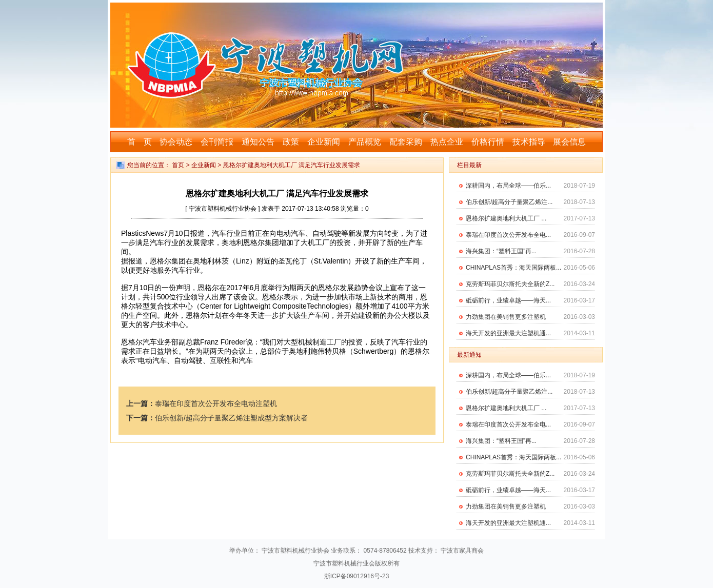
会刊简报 (217, 142)
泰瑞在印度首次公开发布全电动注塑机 (216, 403)
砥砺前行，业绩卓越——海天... (508, 300)
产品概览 (365, 142)
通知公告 (258, 142)
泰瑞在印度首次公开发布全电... (508, 235)
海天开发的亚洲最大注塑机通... (508, 333)
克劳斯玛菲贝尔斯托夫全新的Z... (510, 284)
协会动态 (176, 142)
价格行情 (488, 142)
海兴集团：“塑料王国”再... (501, 251)
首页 (178, 165)
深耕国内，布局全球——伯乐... (508, 186)
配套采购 (406, 142)
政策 (291, 142)
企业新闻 (324, 142)
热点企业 (447, 142)
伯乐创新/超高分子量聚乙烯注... (509, 202)
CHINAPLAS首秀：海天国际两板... (513, 268)
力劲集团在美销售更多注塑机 (506, 317)
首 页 (140, 142)
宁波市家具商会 (462, 551)
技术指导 (529, 142)
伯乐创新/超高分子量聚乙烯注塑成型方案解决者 (231, 418)
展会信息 (569, 142)
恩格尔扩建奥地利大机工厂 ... (506, 218)
